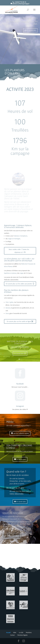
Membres (29, 632)
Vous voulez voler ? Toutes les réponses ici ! (19, 251)
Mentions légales (22, 635)
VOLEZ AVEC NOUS (29, 21)
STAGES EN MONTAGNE (13, 515)
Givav (7, 313)
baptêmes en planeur (10, 273)
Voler (15, 632)
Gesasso (8, 308)
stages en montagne (14, 239)
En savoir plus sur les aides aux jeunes (19, 284)
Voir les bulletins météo (21, 433)
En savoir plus (31, 33)
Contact (12, 635)
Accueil (8, 632)
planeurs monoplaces (21, 236)
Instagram (20, 406)
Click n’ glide (9, 302)
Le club (21, 632)
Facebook (20, 384)
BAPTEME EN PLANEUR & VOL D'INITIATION (20, 344)
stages (22, 273)
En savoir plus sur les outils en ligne (19, 321)
